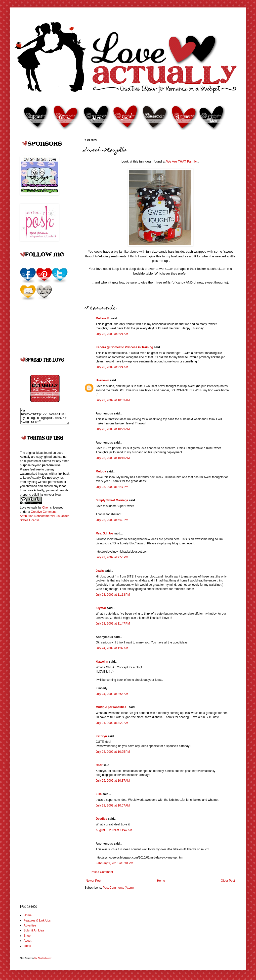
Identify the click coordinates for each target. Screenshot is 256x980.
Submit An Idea (34, 930)
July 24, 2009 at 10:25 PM (113, 752)
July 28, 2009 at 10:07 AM (113, 806)
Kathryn (101, 736)
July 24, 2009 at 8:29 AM (112, 723)
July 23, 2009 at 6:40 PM (112, 520)
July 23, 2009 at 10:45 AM (113, 458)
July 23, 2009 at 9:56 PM (112, 557)
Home (161, 881)
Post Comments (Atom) (118, 888)
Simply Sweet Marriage (112, 500)
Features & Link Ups (37, 921)
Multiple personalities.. (112, 707)
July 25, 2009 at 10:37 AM (113, 781)
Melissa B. (103, 318)
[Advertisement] (40, 607)
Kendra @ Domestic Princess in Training (124, 347)
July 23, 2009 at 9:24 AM (112, 367)
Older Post (228, 881)
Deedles (101, 819)
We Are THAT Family (181, 161)
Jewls (100, 571)
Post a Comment (102, 872)
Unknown (102, 380)
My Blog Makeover (43, 958)
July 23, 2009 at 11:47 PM (113, 624)
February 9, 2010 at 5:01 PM (114, 863)
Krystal (101, 608)
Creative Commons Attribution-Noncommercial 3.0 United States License (45, 519)
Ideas (27, 946)
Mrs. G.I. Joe (105, 533)
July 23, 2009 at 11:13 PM (113, 595)
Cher (99, 765)
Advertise (30, 925)
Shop (27, 936)
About (27, 941)
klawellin (102, 662)
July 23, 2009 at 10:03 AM (113, 400)
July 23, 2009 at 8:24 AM (112, 334)
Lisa (99, 794)
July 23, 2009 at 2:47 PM (112, 487)
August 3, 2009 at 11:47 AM (114, 830)
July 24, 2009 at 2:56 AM (112, 694)
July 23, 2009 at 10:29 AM (113, 429)
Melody (101, 471)
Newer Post (93, 881)
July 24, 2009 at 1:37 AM (112, 648)
